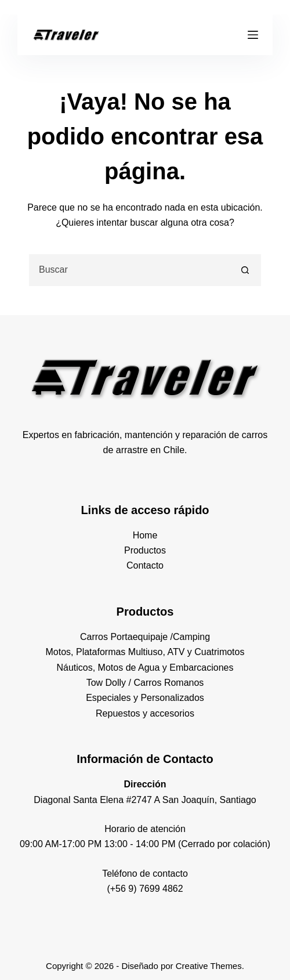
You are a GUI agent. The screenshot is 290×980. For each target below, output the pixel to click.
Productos (145, 550)
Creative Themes (209, 966)
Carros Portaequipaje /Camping (145, 637)
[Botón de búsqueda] (245, 270)
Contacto (145, 565)
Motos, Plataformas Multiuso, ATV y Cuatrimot (140, 652)
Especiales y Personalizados (145, 698)
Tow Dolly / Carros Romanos (145, 683)
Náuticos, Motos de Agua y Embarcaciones (145, 668)
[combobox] (130, 270)
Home (145, 535)
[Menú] (253, 35)
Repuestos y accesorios (145, 713)
